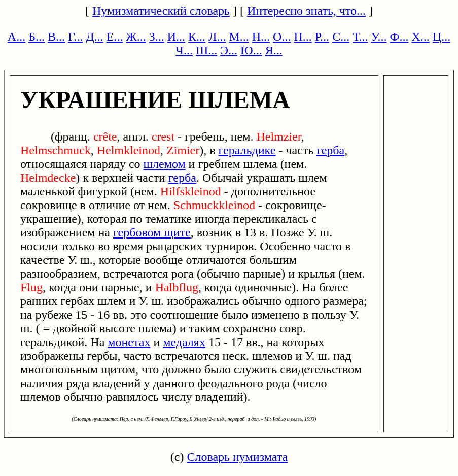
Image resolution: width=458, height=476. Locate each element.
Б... (37, 37)
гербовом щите (152, 232)
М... (239, 37)
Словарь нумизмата (237, 457)
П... (303, 37)
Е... (115, 37)
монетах (129, 342)
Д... (94, 37)
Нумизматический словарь (161, 11)
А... (16, 37)
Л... (217, 37)
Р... (322, 37)
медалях (184, 342)
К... (197, 37)
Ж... (136, 37)
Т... (360, 37)
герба (330, 150)
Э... (229, 50)
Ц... (442, 37)
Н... (261, 37)
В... (56, 37)
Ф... (399, 37)
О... (282, 37)
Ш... (206, 50)
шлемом (165, 164)
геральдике (247, 150)
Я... (274, 50)
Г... (75, 37)
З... (157, 37)
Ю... (251, 50)
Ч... (184, 50)
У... (379, 37)
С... (341, 37)
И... (176, 37)
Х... (420, 37)
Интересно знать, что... (306, 11)
